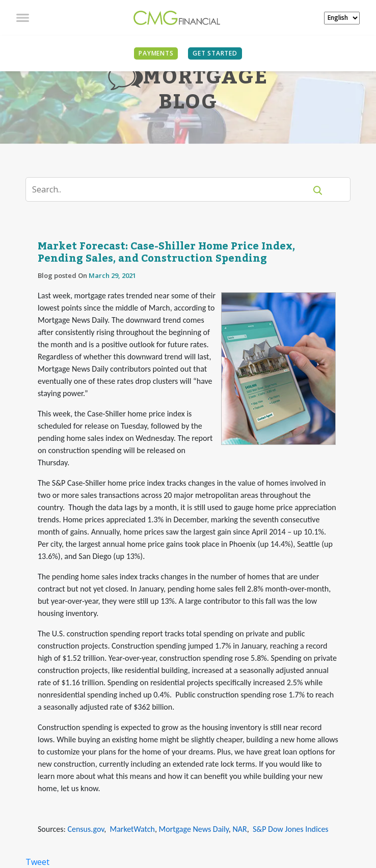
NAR (239, 829)
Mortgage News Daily (194, 829)
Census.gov (86, 829)
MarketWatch (132, 829)
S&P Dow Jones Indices (291, 829)
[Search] (172, 189)
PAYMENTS (156, 53)
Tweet (37, 862)
